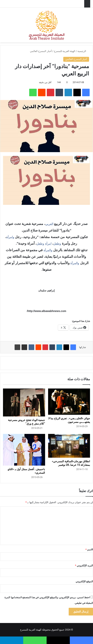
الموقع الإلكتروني (84, 581)
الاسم (89, 550)
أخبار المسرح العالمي (41, 51)
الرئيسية (83, 51)
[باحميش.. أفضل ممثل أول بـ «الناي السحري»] (24, 450)
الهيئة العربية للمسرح (65, 51)
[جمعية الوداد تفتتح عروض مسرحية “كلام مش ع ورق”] (24, 403)
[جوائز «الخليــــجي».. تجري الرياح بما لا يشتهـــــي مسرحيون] (69, 402)
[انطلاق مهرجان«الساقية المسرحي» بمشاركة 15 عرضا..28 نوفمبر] (69, 446)
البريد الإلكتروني (84, 565)
